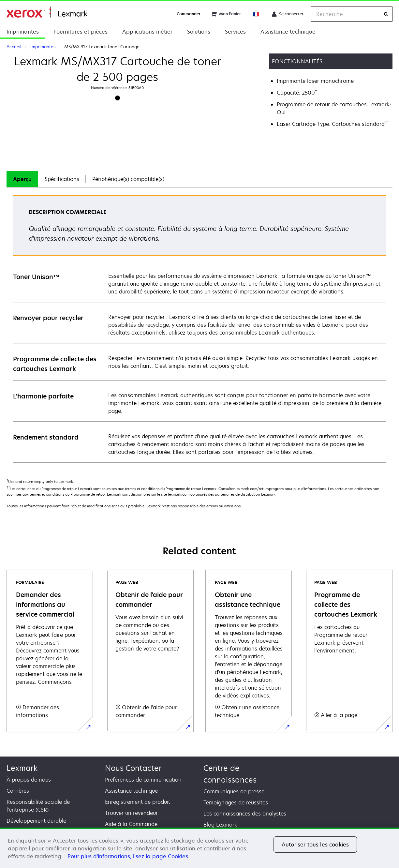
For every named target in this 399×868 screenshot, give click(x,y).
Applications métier (147, 32)
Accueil (47, 12)
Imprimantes (23, 32)
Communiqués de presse (234, 791)
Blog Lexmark (220, 825)
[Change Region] (256, 14)
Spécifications (62, 179)
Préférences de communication (143, 780)
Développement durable (36, 821)
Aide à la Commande (131, 824)
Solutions (199, 32)
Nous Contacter (133, 768)
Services (235, 32)
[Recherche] (386, 14)
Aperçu (22, 179)
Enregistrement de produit (138, 802)
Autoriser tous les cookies (315, 845)
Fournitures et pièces (81, 32)
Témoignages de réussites (236, 802)
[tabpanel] (199, 329)
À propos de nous (29, 780)
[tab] (22, 179)
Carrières (18, 791)
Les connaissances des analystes (245, 814)
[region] (199, 848)
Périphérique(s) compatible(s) (128, 179)
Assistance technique (288, 32)
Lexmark (22, 768)
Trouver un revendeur (131, 813)
